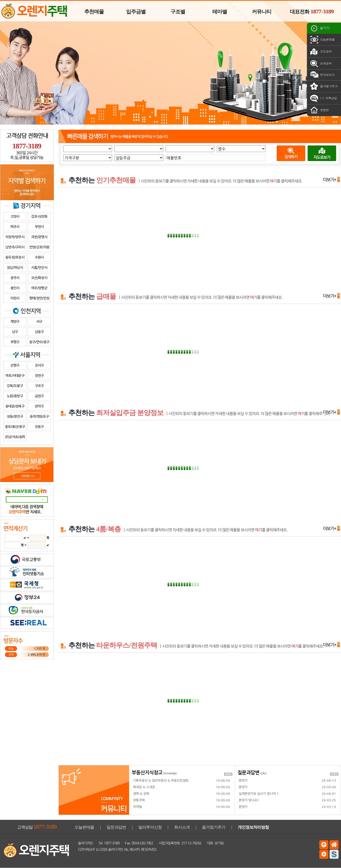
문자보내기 (322, 75)
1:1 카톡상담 (323, 98)
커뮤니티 (262, 12)
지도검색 (321, 52)
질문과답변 (116, 827)
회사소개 (182, 827)
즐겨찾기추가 (323, 86)
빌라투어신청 (150, 827)
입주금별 (136, 12)
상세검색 (321, 63)
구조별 (178, 12)
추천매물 (94, 12)
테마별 (220, 12)
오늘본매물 (322, 40)
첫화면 (319, 110)
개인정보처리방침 (253, 827)
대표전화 (312, 11)
